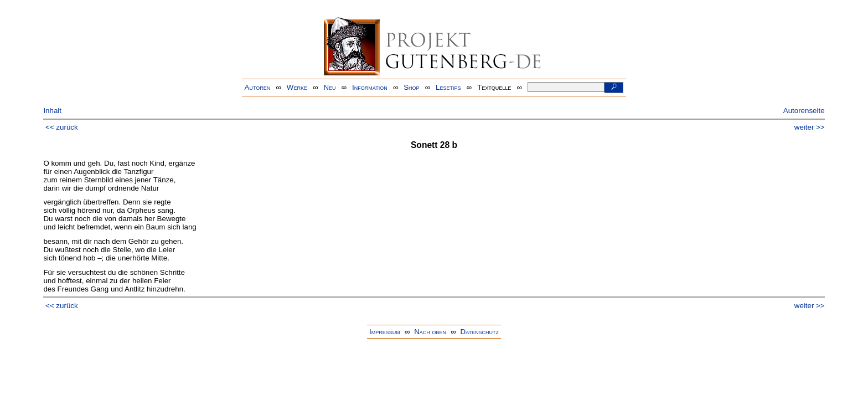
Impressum (385, 332)
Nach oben (430, 332)
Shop (411, 87)
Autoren (258, 87)
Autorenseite (804, 111)
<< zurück (62, 127)
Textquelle (494, 87)
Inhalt (52, 111)
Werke (297, 87)
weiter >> (810, 127)
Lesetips (448, 87)
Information (370, 87)
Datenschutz (480, 332)
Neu (329, 87)
